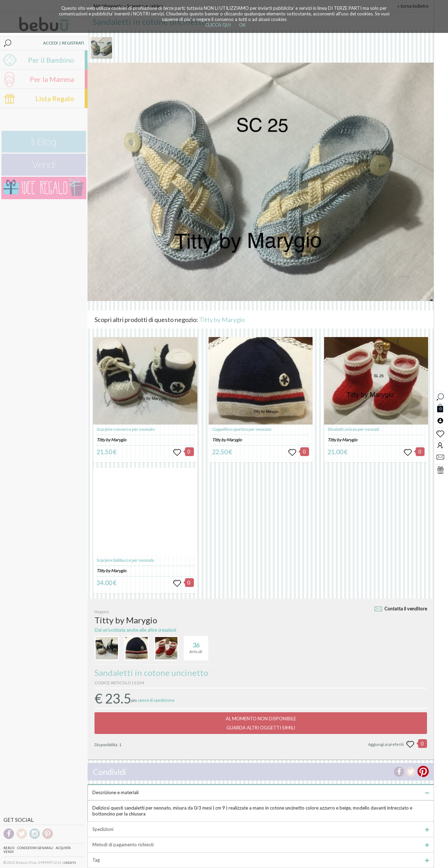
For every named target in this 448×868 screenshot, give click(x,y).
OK (242, 25)
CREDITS (70, 863)
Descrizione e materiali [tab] (261, 792)
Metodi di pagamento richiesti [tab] (261, 845)
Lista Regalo (55, 98)
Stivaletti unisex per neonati (353, 429)
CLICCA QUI (218, 25)
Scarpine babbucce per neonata (125, 560)
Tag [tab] (261, 860)
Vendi (9, 852)
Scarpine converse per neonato (126, 429)
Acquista (63, 848)
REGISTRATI (73, 43)
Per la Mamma (52, 79)
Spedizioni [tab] (261, 829)
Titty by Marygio (222, 320)
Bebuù (9, 848)
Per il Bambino (51, 60)
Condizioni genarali (35, 848)
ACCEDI (50, 43)
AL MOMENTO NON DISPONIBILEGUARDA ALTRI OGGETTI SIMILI (261, 723)
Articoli (196, 645)
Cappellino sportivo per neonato (242, 429)
